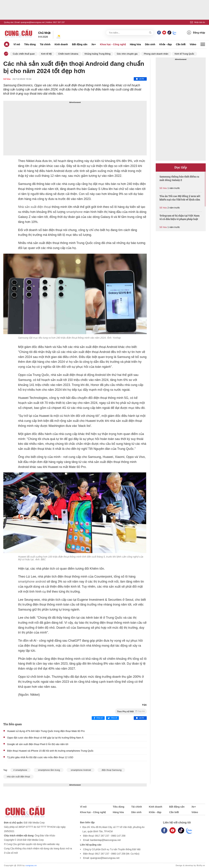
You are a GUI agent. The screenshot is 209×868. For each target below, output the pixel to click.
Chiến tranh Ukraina (68, 54)
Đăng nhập (196, 33)
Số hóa (7, 79)
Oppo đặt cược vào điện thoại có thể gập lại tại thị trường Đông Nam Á (45, 738)
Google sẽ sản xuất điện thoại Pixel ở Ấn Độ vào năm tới (38, 744)
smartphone (74, 212)
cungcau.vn (31, 865)
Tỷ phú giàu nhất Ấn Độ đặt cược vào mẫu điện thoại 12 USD (40, 757)
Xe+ (94, 44)
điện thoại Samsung (111, 770)
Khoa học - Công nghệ (113, 44)
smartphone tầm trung (49, 770)
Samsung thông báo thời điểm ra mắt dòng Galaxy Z (179, 178)
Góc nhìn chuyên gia (127, 54)
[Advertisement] (75, 128)
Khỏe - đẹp (166, 44)
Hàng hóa (135, 44)
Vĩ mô (17, 44)
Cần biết (181, 44)
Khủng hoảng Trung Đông (97, 54)
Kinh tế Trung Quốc (185, 54)
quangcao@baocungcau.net (33, 22)
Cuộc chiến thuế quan (24, 54)
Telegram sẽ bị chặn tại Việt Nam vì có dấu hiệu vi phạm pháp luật (180, 217)
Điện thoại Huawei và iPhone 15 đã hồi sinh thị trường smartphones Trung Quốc (50, 751)
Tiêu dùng (30, 44)
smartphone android (32, 582)
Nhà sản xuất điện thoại (35, 207)
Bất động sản (80, 44)
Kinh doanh (61, 44)
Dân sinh (150, 44)
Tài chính (45, 44)
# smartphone (21, 770)
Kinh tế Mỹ (47, 54)
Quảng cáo (9, 22)
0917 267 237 (59, 22)
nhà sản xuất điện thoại (18, 777)
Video (193, 44)
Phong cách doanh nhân (156, 54)
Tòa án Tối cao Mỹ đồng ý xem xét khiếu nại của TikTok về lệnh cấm (180, 198)
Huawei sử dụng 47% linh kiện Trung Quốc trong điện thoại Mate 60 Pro (46, 731)
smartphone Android (81, 770)
